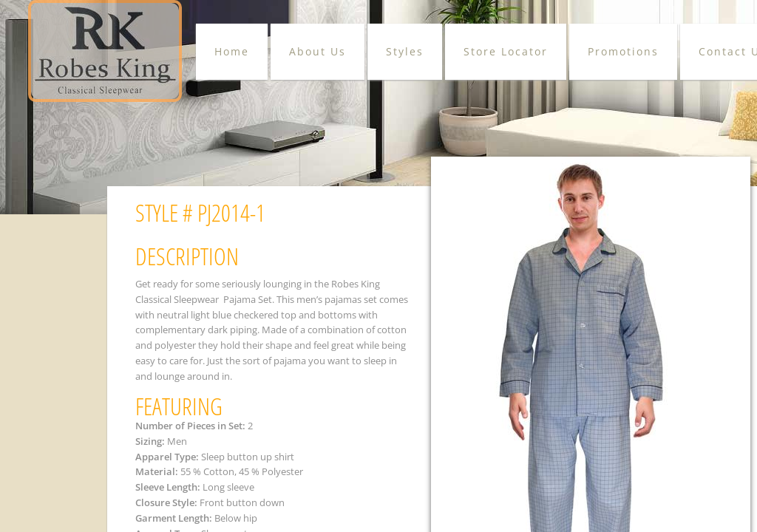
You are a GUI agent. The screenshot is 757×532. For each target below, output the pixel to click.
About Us (318, 51)
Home (232, 51)
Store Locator (506, 51)
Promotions (623, 51)
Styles (405, 51)
